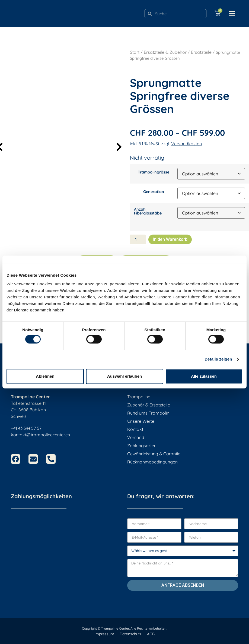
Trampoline (139, 397)
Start (135, 52)
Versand (136, 437)
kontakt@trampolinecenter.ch (40, 435)
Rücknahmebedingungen (152, 462)
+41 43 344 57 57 (26, 428)
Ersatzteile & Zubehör (165, 52)
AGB (151, 634)
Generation (154, 192)
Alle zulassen (204, 376)
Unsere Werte (141, 421)
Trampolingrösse (154, 172)
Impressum (104, 634)
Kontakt (135, 429)
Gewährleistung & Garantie (154, 454)
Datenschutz (131, 634)
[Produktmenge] (138, 239)
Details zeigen (218, 359)
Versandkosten (186, 144)
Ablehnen (45, 376)
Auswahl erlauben (124, 376)
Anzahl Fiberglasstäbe (148, 211)
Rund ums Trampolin (148, 413)
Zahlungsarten (142, 446)
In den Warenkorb (170, 239)
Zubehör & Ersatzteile (149, 405)
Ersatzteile (201, 52)
